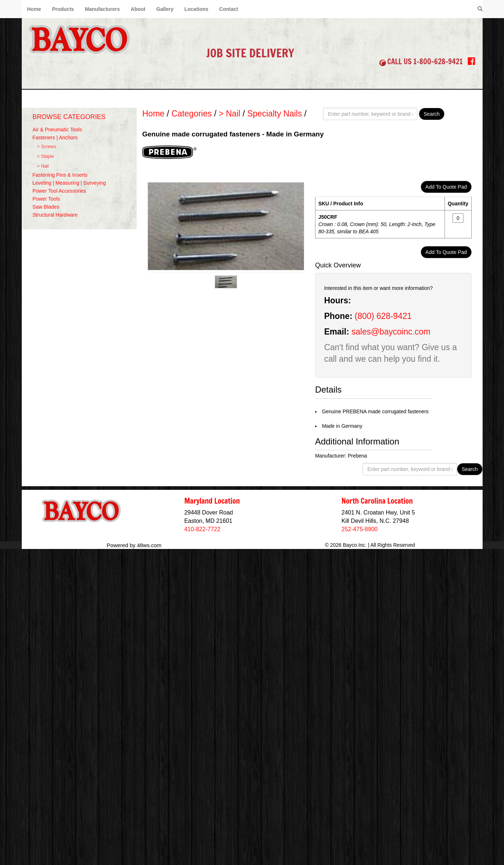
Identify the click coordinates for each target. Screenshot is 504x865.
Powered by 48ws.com (134, 545)
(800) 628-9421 (383, 316)
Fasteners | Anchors (55, 138)
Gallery (165, 9)
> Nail (43, 166)
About (138, 9)
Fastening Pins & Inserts (60, 175)
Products (63, 9)
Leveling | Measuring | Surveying (69, 183)
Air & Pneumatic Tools (57, 130)
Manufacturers (102, 9)
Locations (196, 9)
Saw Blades (46, 207)
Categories (192, 114)
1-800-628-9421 (438, 62)
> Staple (46, 156)
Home (34, 9)
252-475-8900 (360, 529)
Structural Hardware (55, 215)
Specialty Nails (275, 114)
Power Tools (46, 199)
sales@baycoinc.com (391, 332)
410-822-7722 (202, 529)
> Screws (46, 147)
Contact (229, 9)
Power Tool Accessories (59, 191)
